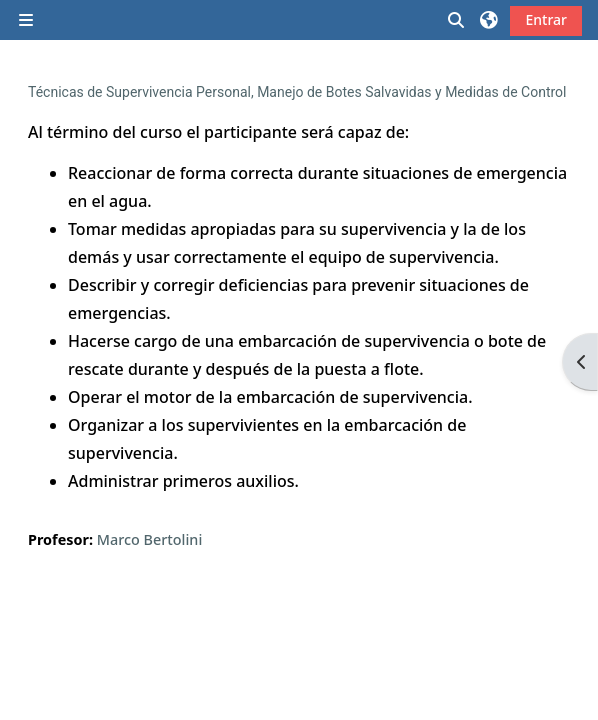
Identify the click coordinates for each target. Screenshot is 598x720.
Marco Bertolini (150, 539)
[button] (457, 20)
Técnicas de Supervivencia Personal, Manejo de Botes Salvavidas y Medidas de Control (297, 92)
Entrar (546, 19)
